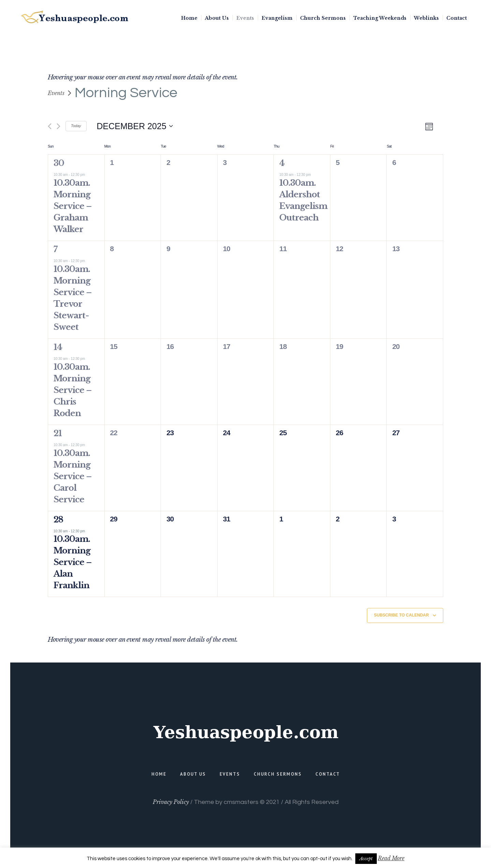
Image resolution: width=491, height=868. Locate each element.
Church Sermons (278, 774)
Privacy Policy (171, 802)
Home (159, 774)
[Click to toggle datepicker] (135, 126)
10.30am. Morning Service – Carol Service (73, 476)
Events (56, 93)
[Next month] (58, 126)
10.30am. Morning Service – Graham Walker (73, 206)
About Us (193, 774)
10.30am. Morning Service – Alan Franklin (73, 562)
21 (58, 433)
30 (59, 163)
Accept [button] (366, 859)
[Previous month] (50, 126)
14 (58, 347)
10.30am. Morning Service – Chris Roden (73, 390)
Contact (328, 774)
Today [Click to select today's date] (76, 126)
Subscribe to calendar (401, 615)
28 (58, 520)
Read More (391, 858)
